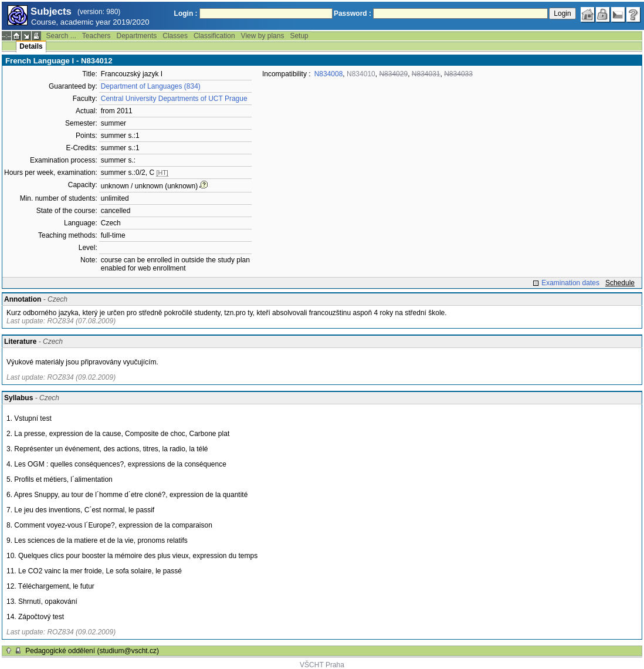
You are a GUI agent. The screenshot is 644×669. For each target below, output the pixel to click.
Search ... (61, 36)
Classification (214, 36)
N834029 (393, 74)
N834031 (426, 74)
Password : (352, 13)
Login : (186, 13)
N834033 (458, 74)
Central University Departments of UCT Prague (174, 99)
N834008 (329, 74)
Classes (175, 36)
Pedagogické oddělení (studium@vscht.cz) (92, 651)
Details (31, 46)
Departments (137, 36)
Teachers (96, 36)
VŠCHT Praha (322, 665)
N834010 (361, 74)
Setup (299, 36)
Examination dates (570, 283)
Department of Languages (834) (151, 86)
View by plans (263, 36)
